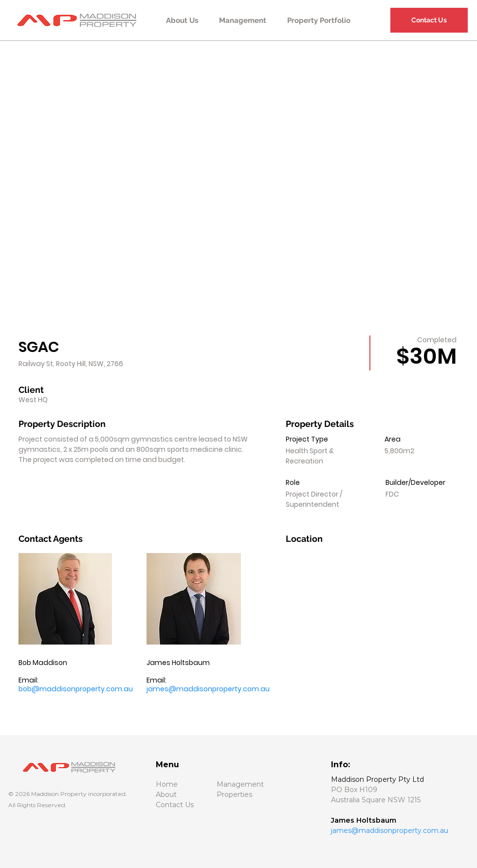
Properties (234, 794)
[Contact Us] (429, 20)
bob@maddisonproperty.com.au (76, 689)
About (167, 794)
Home (167, 784)
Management (240, 784)
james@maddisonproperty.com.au (208, 689)
